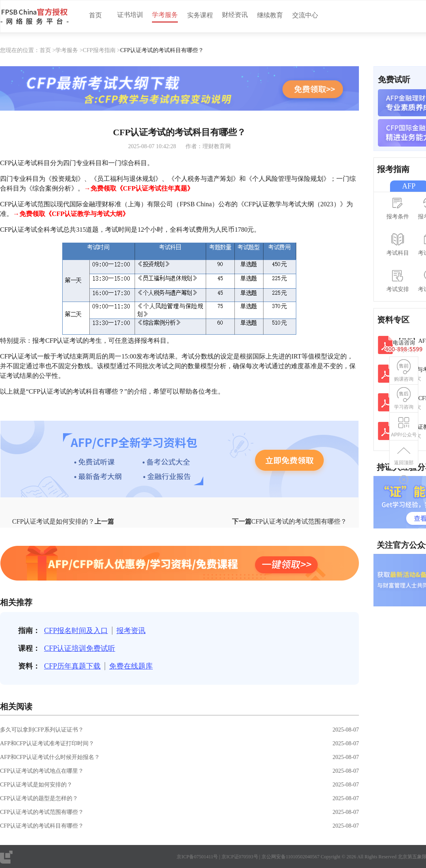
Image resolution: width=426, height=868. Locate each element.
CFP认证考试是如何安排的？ (36, 785)
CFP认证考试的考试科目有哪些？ (42, 826)
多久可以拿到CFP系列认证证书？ (42, 730)
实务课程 (200, 15)
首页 (95, 15)
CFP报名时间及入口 (76, 631)
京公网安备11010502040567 (291, 857)
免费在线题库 (131, 666)
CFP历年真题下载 (72, 666)
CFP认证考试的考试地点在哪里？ (42, 771)
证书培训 (130, 15)
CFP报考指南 (99, 50)
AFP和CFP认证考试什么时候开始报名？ (50, 757)
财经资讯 (235, 15)
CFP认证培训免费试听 (80, 648)
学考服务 (165, 15)
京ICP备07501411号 (197, 857)
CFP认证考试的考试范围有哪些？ (42, 812)
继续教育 (270, 15)
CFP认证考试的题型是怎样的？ (39, 798)
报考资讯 (131, 631)
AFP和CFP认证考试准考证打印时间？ (47, 743)
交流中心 (305, 15)
